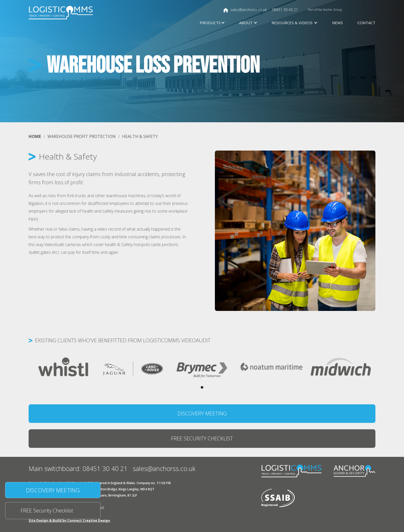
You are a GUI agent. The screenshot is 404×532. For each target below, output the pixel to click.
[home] (61, 13)
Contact (366, 23)
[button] (209, 23)
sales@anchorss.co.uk (249, 10)
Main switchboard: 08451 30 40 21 (78, 468)
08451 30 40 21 (285, 10)
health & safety (140, 136)
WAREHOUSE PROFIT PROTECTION (82, 136)
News (338, 23)
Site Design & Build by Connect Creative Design (69, 520)
